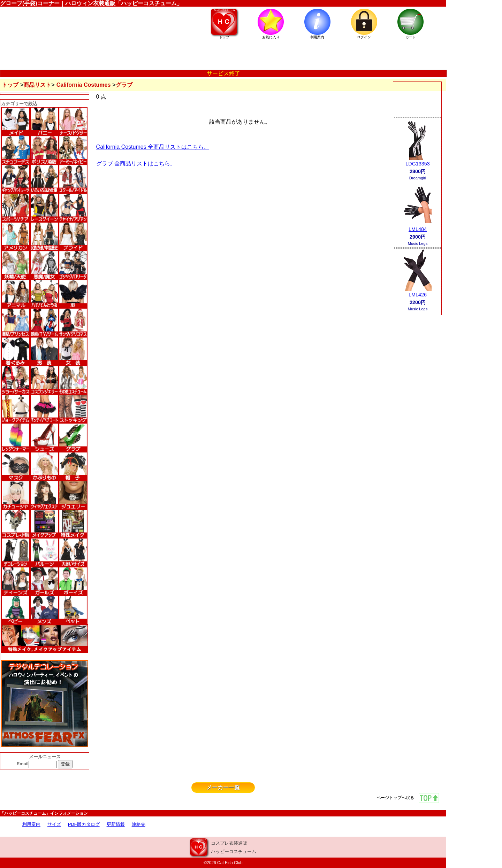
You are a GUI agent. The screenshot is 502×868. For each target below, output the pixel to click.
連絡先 (139, 824)
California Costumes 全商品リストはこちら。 (153, 147)
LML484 (418, 229)
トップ (10, 85)
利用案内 (31, 824)
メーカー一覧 (223, 787)
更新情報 (116, 824)
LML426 (418, 295)
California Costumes (84, 85)
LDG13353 (418, 164)
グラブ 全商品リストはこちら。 (136, 164)
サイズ (54, 824)
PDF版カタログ (84, 824)
